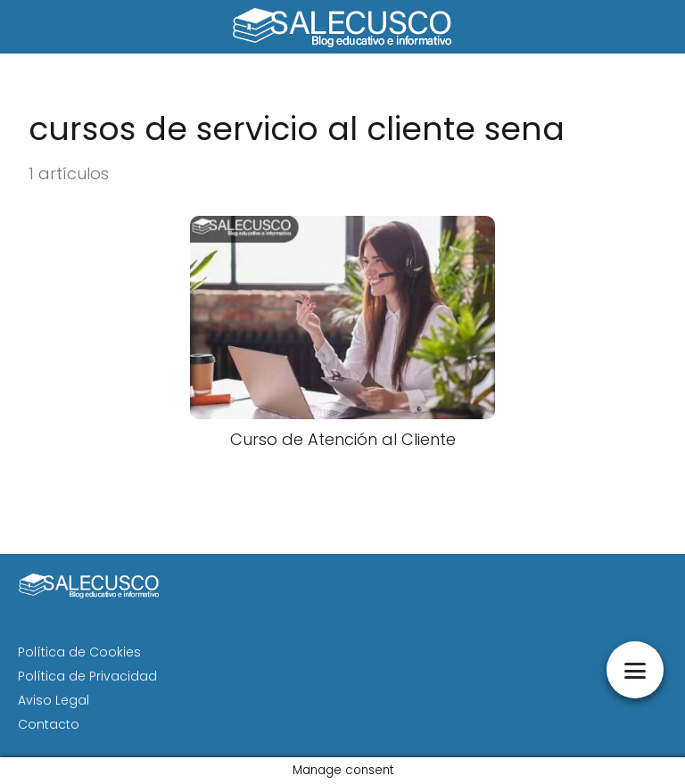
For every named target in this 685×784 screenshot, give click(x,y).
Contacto (49, 724)
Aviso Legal (54, 700)
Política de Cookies (79, 652)
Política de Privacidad (87, 676)
